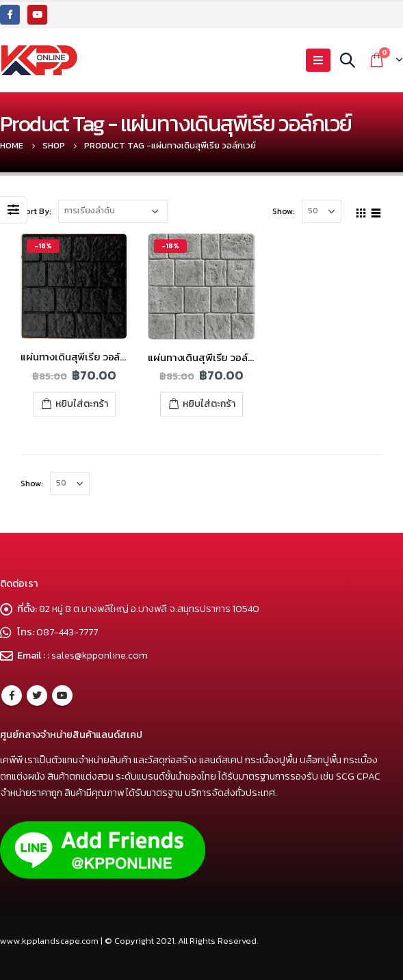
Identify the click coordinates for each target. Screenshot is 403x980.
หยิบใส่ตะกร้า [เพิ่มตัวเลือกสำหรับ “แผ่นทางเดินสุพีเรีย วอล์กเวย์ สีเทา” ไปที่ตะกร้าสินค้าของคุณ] (209, 404)
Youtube (62, 696)
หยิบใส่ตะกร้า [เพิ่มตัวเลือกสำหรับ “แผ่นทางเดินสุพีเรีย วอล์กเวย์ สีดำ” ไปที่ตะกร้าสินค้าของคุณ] (82, 404)
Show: (284, 211)
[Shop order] (113, 211)
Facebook (12, 696)
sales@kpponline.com (100, 655)
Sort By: (36, 211)
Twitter (37, 696)
